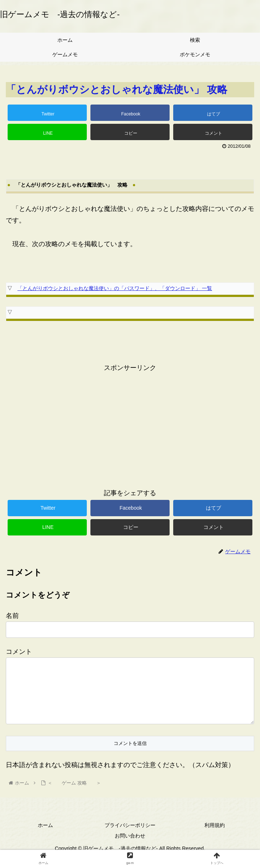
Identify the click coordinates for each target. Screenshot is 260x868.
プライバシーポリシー (130, 837)
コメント (19, 652)
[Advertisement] (130, 424)
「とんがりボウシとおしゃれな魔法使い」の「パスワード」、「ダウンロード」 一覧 (115, 288)
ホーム (45, 837)
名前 (12, 616)
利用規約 (215, 837)
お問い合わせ (130, 847)
